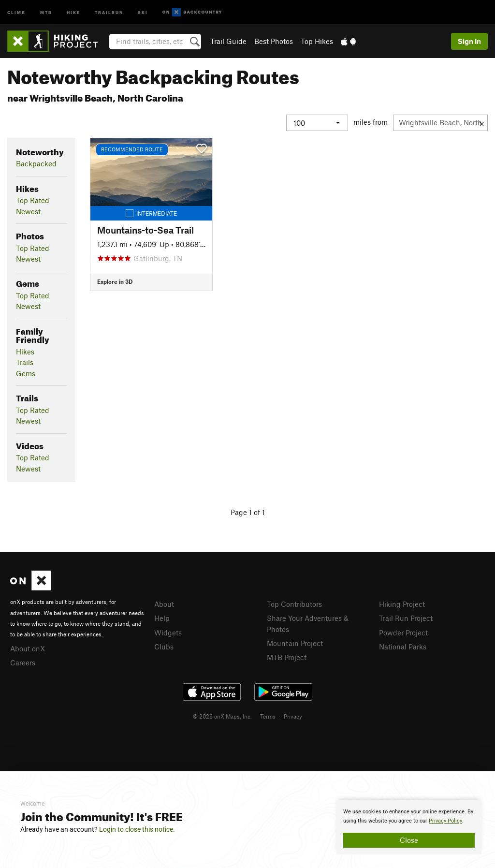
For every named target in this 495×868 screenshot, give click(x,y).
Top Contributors (294, 604)
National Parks (403, 647)
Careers (23, 662)
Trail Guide (228, 41)
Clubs (164, 647)
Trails (25, 362)
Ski (143, 12)
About (164, 604)
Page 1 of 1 (248, 512)
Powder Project (403, 633)
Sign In (469, 41)
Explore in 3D (115, 281)
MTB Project (287, 657)
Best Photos (274, 41)
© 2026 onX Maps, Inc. (222, 716)
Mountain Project (295, 643)
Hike (73, 12)
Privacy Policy (445, 821)
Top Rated (33, 200)
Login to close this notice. (137, 829)
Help (162, 618)
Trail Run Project (406, 618)
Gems (26, 373)
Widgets (168, 633)
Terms (268, 716)
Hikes (25, 352)
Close (409, 840)
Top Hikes (317, 41)
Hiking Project (402, 604)
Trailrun (109, 12)
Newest (28, 211)
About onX (28, 648)
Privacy (293, 716)
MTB (46, 12)
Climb (16, 12)
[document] (409, 827)
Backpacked (36, 163)
